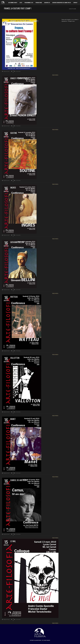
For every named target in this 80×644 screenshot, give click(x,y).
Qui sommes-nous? (13, 3)
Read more (55, 75)
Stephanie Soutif (6, 71)
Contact (75, 3)
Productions (39, 3)
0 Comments (17, 71)
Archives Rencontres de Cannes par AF (62, 3)
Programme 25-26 (29, 3)
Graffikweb (39, 640)
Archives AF (47, 3)
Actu (21, 3)
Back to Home (72, 9)
